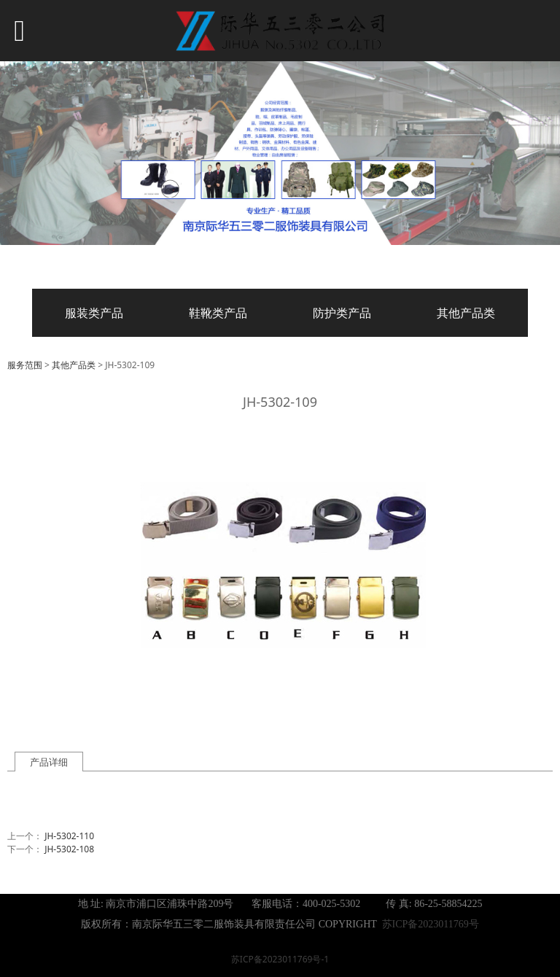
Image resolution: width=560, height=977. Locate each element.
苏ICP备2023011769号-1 (280, 959)
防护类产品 (342, 313)
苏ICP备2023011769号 (431, 924)
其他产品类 (466, 313)
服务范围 (25, 365)
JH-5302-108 (69, 849)
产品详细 (49, 762)
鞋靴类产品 (218, 313)
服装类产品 (94, 313)
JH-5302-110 (69, 836)
